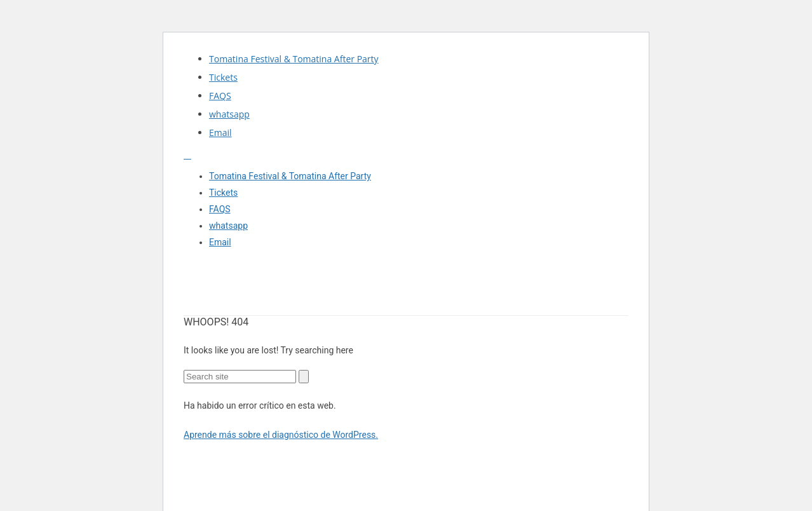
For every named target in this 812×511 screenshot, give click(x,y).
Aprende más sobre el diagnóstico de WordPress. (281, 435)
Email (220, 133)
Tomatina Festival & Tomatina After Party (294, 59)
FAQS (220, 96)
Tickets (223, 77)
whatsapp (229, 114)
